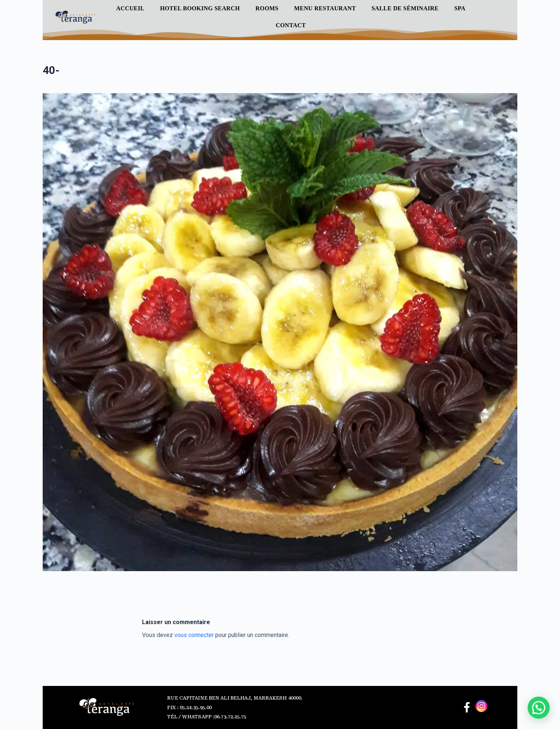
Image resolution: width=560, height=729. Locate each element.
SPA (460, 8)
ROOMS (267, 8)
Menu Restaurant (325, 8)
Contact (291, 25)
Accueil (130, 8)
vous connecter (194, 635)
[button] (539, 708)
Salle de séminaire (405, 8)
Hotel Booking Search (200, 8)
